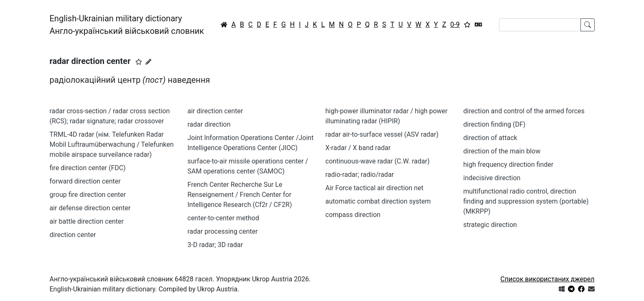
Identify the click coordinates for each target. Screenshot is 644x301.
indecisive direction (492, 178)
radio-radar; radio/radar (360, 175)
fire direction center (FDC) (88, 168)
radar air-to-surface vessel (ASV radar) (382, 134)
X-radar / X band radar (358, 148)
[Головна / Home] (224, 25)
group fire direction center (88, 195)
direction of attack (490, 138)
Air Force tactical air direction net (375, 188)
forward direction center (85, 181)
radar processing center (223, 231)
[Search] (540, 25)
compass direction (353, 215)
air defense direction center (90, 208)
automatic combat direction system (378, 201)
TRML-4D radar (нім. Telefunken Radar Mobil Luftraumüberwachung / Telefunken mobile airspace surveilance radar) (112, 144)
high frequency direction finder (509, 165)
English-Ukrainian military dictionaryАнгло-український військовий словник (127, 25)
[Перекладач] (479, 25)
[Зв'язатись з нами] (591, 289)
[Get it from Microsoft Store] (562, 289)
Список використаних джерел (547, 279)
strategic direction (490, 225)
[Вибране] (467, 25)
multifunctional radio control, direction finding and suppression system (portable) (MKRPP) (526, 201)
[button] (139, 62)
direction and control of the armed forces (524, 111)
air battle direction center (87, 221)
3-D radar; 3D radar (215, 245)
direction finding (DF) (495, 124)
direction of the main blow (502, 151)
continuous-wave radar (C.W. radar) (378, 161)
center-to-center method (223, 218)
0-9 (455, 24)
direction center (73, 235)
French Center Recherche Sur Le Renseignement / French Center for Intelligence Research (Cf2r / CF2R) (240, 195)
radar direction (209, 124)
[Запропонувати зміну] (148, 62)
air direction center (215, 111)
